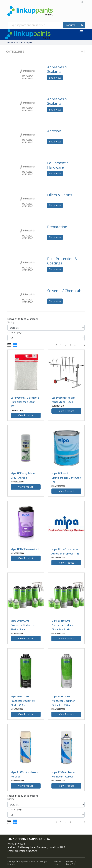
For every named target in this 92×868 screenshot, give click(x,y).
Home (10, 43)
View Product (26, 415)
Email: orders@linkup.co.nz (22, 851)
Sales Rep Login (58, 863)
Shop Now (55, 78)
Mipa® (29, 43)
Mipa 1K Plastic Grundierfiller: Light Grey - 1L (66, 478)
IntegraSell (71, 864)
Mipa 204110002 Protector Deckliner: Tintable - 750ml (63, 701)
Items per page (15, 332)
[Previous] (56, 345)
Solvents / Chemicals (64, 291)
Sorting (11, 322)
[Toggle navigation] (82, 31)
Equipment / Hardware (58, 165)
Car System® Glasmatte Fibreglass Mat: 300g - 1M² (25, 402)
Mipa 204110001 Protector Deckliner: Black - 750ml (23, 701)
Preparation (57, 227)
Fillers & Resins (60, 195)
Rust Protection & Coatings (62, 261)
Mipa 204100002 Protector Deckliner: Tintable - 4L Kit (63, 625)
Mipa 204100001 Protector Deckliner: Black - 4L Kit (23, 625)
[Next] (84, 345)
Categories (15, 52)
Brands (20, 43)
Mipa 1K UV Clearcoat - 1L (25, 549)
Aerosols (54, 131)
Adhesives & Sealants (57, 69)
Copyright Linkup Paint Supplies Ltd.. (23, 861)
